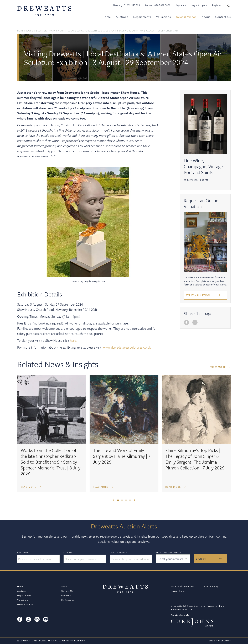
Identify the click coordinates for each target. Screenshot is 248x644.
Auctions (122, 17)
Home (107, 17)
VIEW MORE (221, 367)
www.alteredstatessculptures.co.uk (127, 347)
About (206, 17)
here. (73, 340)
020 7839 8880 (162, 5)
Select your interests (169, 552)
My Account (68, 600)
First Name (23, 553)
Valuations (164, 17)
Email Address (118, 553)
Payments (181, 5)
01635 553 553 (132, 5)
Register (217, 5)
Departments (142, 17)
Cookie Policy (211, 586)
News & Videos (186, 17)
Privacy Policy (178, 591)
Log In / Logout (199, 5)
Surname (68, 553)
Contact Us (223, 17)
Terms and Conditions (183, 586)
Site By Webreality (220, 641)
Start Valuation (198, 295)
